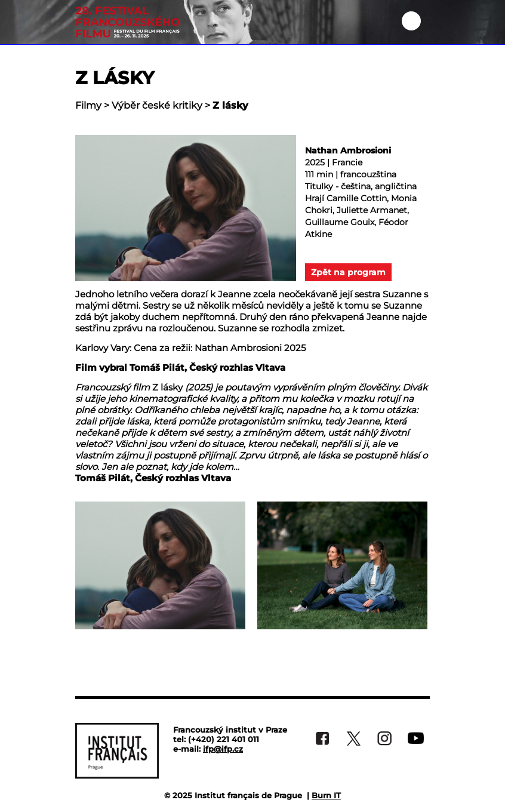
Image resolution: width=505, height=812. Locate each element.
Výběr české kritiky (157, 105)
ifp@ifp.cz (223, 749)
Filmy (88, 105)
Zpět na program (348, 272)
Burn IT (326, 795)
